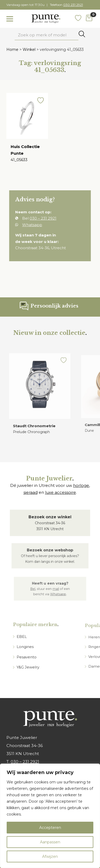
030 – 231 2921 (25, 762)
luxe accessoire (61, 492)
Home (12, 50)
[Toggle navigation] (10, 19)
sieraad (31, 492)
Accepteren (50, 828)
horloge (81, 485)
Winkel (29, 50)
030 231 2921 (73, 5)
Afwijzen (50, 856)
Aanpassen (50, 842)
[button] (40, 102)
